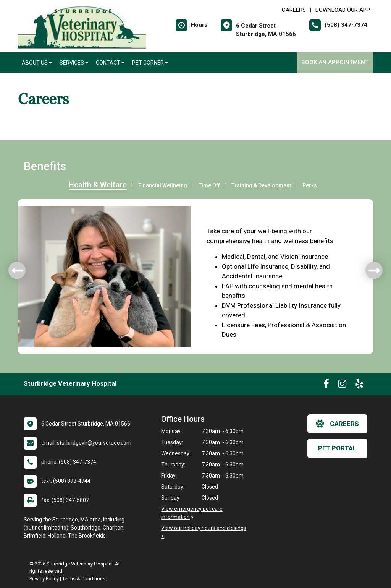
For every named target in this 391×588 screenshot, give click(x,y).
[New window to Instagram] (342, 385)
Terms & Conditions (84, 579)
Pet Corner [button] (150, 63)
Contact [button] (110, 63)
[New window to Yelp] (359, 385)
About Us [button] (37, 63)
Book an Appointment (335, 62)
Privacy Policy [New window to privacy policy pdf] (44, 579)
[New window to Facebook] (326, 385)
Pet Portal (337, 448)
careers (337, 424)
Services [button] (74, 63)
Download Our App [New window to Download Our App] (343, 10)
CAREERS (294, 10)
